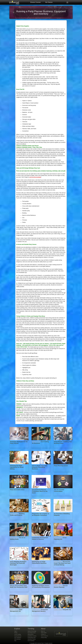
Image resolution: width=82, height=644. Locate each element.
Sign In (16, 631)
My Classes (49, 2)
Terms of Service (44, 636)
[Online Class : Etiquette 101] (63, 617)
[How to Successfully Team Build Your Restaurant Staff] (19, 593)
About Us (43, 631)
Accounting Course (32, 633)
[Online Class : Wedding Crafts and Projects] (19, 521)
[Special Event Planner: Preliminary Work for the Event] (41, 497)
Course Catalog (18, 634)
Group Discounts (18, 636)
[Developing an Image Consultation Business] (41, 569)
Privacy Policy (44, 638)
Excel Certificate (31, 641)
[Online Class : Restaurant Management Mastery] (41, 617)
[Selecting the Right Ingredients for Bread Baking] (19, 473)
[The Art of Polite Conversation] (63, 497)
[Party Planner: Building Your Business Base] (63, 449)
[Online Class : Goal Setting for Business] (41, 449)
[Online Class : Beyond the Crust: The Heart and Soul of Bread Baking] (63, 569)
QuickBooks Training (32, 636)
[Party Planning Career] (63, 473)
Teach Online (44, 633)
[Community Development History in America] (41, 545)
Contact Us (43, 634)
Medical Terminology (32, 631)
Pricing (16, 633)
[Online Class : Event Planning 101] (63, 545)
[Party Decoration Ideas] (19, 497)
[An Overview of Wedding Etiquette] (63, 521)
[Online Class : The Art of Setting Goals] (19, 545)
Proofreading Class (32, 638)
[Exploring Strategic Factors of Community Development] (41, 593)
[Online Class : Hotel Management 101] (19, 617)
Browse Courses (36, 2)
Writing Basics (31, 634)
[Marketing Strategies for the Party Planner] (19, 449)
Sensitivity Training (32, 639)
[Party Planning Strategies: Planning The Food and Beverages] (19, 569)
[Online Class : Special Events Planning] (63, 593)
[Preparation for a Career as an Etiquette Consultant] (41, 521)
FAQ (15, 641)
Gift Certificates (18, 639)
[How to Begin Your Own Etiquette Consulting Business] (41, 473)
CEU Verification (18, 638)
